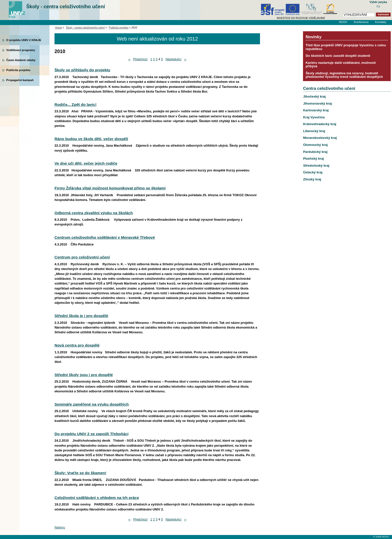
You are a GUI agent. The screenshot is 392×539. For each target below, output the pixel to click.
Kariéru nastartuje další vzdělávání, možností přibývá (340, 64)
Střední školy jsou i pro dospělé (84, 375)
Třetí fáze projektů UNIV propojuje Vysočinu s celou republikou (346, 47)
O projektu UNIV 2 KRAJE (24, 40)
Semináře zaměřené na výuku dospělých (92, 404)
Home (58, 28)
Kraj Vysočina (314, 117)
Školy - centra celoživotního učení (66, 7)
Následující (173, 59)
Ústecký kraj (313, 172)
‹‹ (129, 59)
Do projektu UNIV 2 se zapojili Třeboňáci (91, 434)
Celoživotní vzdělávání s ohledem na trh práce (97, 498)
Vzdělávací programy (21, 50)
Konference (361, 22)
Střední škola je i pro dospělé (81, 316)
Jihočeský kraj (314, 96)
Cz (378, 6)
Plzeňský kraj (313, 159)
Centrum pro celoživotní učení (82, 257)
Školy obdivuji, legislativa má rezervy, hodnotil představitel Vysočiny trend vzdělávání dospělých (344, 75)
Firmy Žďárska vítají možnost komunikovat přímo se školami (110, 188)
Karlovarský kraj (316, 110)
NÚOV (343, 22)
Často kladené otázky (21, 60)
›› (185, 59)
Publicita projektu (18, 70)
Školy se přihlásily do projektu (82, 70)
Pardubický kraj (315, 152)
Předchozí (140, 59)
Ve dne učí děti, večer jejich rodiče (86, 163)
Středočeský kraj (316, 166)
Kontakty (381, 22)
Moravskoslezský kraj (320, 138)
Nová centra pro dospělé (77, 345)
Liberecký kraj (314, 131)
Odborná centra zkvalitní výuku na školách (94, 213)
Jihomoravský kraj (317, 103)
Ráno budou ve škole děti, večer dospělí (91, 139)
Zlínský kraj (312, 179)
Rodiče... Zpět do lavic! (75, 104)
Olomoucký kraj (315, 145)
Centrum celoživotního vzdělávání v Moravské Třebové (105, 237)
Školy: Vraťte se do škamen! (80, 473)
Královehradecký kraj (320, 124)
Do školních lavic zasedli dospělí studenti (338, 56)
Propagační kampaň (20, 80)
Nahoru (60, 527)
